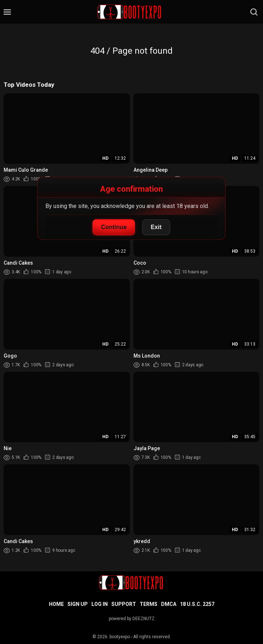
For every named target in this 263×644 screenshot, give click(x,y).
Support (124, 604)
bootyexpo (120, 637)
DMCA (169, 604)
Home (56, 604)
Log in (100, 604)
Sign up (78, 604)
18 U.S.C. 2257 (197, 604)
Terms (149, 604)
